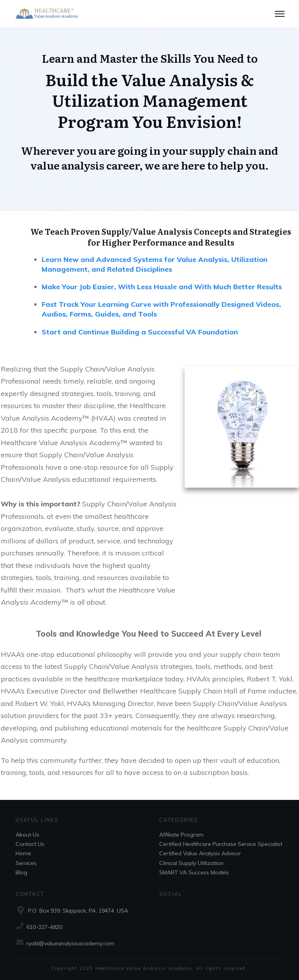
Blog (21, 872)
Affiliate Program (181, 835)
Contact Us (30, 844)
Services (26, 863)
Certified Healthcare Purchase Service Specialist (221, 844)
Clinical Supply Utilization (191, 863)
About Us (27, 835)
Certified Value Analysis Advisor (200, 853)
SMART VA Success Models (194, 872)
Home (23, 853)
